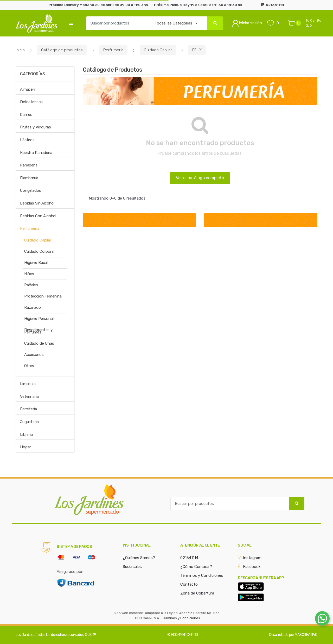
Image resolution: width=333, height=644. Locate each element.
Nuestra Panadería (36, 153)
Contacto (189, 584)
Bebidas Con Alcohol (38, 216)
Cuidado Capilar (158, 50)
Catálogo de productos (62, 50)
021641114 (189, 558)
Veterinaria (29, 397)
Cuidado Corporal (39, 251)
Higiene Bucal (36, 263)
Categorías (32, 74)
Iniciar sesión (247, 23)
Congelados (31, 190)
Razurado (33, 307)
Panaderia (29, 165)
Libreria (26, 435)
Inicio (20, 50)
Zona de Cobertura (197, 593)
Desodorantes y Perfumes (38, 331)
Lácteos (27, 140)
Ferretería (28, 409)
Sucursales (132, 567)
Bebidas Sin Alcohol (37, 203)
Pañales (31, 285)
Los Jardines (25, 635)
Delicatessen (31, 102)
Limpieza (28, 384)
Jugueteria (29, 422)
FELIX (197, 50)
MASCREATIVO (306, 635)
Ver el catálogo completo (200, 178)
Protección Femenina (43, 296)
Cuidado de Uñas (39, 343)
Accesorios (34, 355)
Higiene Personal (39, 319)
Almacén (28, 89)
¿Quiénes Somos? (139, 558)
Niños (29, 274)
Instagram (252, 558)
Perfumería (113, 50)
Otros (29, 366)
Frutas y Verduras (35, 127)
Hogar (25, 447)
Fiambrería (29, 178)
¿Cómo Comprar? (196, 567)
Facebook (252, 567)
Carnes (26, 115)
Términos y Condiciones (202, 575)
